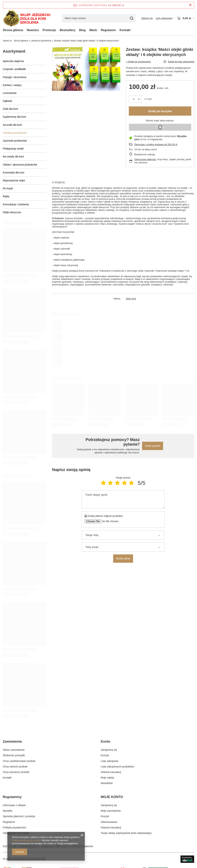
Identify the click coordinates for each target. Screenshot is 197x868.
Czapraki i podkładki (14, 69)
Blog (82, 30)
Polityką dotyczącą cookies (26, 840)
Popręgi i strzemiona (15, 77)
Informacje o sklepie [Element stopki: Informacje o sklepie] (14, 805)
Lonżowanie (10, 93)
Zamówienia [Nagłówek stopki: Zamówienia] (12, 742)
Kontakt (125, 30)
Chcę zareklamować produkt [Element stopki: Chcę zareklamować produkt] (19, 761)
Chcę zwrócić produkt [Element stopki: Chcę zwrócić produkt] (15, 767)
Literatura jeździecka (41, 41)
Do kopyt (8, 188)
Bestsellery (68, 30)
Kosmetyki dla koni (14, 173)
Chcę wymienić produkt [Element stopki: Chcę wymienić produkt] (16, 772)
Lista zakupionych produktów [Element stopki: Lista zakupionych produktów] (117, 767)
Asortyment (14, 51)
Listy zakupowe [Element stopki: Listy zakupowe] (110, 761)
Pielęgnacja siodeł (13, 149)
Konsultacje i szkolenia (16, 204)
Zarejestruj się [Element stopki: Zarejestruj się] (109, 750)
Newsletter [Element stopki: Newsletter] (107, 783)
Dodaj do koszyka (160, 111)
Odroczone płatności (145, 159)
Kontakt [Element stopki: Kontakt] (7, 778)
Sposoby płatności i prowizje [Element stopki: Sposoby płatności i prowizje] (19, 816)
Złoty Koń (131, 299)
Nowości (33, 30)
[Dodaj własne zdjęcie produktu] (109, 521)
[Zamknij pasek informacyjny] (190, 5)
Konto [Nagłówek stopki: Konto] (106, 742)
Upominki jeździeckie (15, 141)
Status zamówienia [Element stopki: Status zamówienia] (14, 750)
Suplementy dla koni (14, 117)
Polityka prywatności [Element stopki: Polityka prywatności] (14, 827)
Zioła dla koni (10, 109)
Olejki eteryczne (12, 212)
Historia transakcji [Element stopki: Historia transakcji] (111, 772)
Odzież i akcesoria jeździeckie (20, 165)
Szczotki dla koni (12, 125)
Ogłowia (7, 101)
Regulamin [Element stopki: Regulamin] (9, 822)
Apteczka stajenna (13, 61)
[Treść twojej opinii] (123, 499)
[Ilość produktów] (135, 99)
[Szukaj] (131, 18)
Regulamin (108, 30)
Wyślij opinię (123, 558)
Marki (93, 30)
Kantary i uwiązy (12, 85)
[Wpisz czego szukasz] (99, 18)
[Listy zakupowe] (165, 18)
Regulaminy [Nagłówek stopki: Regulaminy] (12, 797)
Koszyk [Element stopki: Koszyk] (105, 755)
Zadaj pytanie (153, 446)
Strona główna (13, 30)
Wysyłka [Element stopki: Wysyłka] (8, 811)
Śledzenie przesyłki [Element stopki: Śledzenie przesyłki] (14, 755)
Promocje (49, 30)
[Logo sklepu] (27, 18)
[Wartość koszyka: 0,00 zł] (186, 18)
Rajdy (6, 196)
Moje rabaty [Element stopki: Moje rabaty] (108, 778)
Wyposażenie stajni (14, 180)
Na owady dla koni (13, 157)
